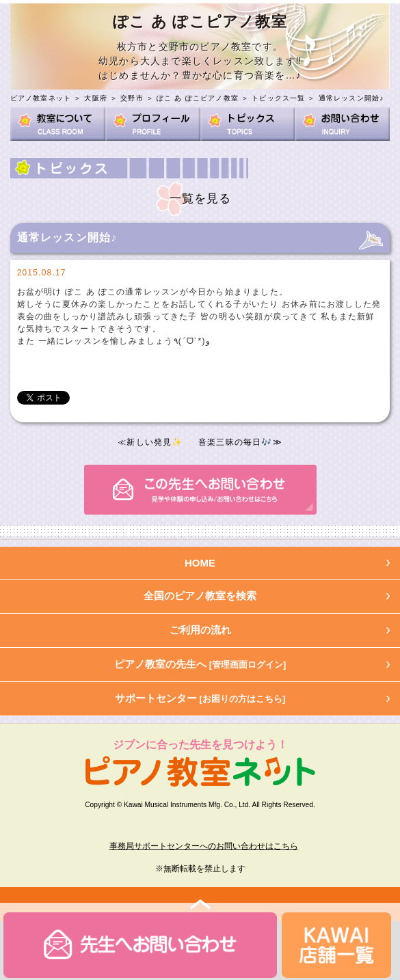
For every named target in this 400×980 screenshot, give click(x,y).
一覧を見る (201, 199)
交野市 (132, 98)
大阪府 (96, 98)
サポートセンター (200, 698)
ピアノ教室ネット (41, 98)
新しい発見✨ (155, 442)
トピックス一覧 (278, 98)
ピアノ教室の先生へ (200, 664)
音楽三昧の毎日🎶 (236, 442)
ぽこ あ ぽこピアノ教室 (198, 98)
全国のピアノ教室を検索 (200, 596)
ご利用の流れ (200, 630)
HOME (200, 563)
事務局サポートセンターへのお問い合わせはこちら (204, 846)
